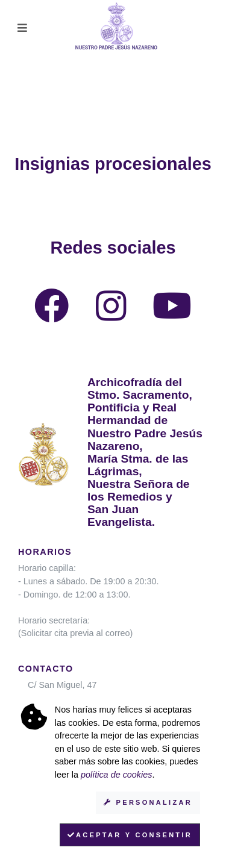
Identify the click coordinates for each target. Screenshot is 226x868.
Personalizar (148, 802)
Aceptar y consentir (130, 835)
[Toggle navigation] (22, 28)
